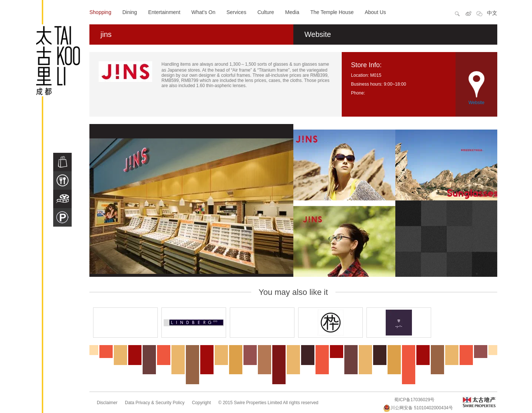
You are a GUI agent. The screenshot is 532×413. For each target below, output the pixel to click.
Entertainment (164, 12)
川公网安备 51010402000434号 (418, 408)
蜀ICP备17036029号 (414, 400)
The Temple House (332, 12)
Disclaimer (107, 403)
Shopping (100, 12)
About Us (375, 12)
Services (236, 12)
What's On (203, 12)
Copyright (201, 403)
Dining (130, 12)
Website (318, 34)
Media (292, 12)
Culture (266, 12)
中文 (492, 13)
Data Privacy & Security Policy (155, 403)
